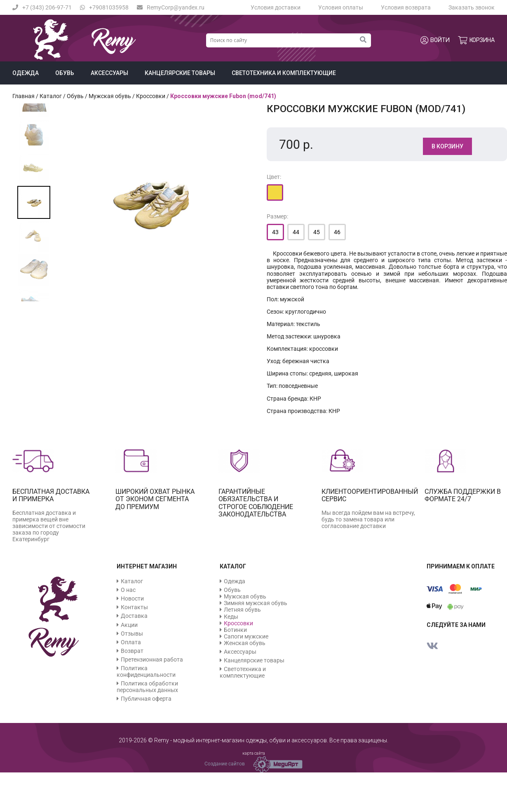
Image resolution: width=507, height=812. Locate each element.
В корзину (447, 146)
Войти (435, 40)
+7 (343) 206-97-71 (42, 7)
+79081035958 (104, 7)
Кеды (231, 617)
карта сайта (254, 753)
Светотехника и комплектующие (284, 73)
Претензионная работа (152, 659)
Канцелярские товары (180, 73)
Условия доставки (276, 7)
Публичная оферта (146, 699)
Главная (23, 96)
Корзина (476, 40)
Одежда (26, 73)
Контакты (134, 607)
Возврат (132, 651)
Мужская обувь (110, 96)
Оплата (131, 642)
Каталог (51, 96)
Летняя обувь (242, 610)
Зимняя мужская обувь (256, 603)
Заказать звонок (472, 7)
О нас (128, 590)
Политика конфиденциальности (146, 671)
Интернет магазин (147, 566)
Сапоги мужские (246, 636)
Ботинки (235, 630)
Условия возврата (406, 7)
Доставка (134, 616)
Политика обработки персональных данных (147, 687)
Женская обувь (245, 643)
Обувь (65, 73)
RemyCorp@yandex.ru (171, 7)
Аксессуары (109, 73)
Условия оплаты (341, 7)
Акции (129, 625)
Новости (132, 598)
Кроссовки (151, 96)
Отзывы (132, 634)
